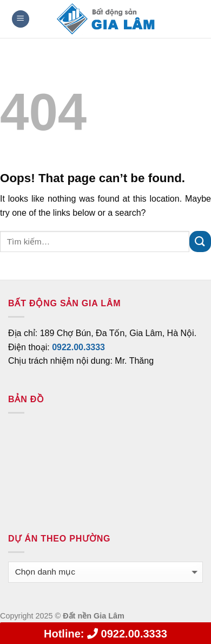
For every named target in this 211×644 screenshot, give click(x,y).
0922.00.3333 (105, 634)
